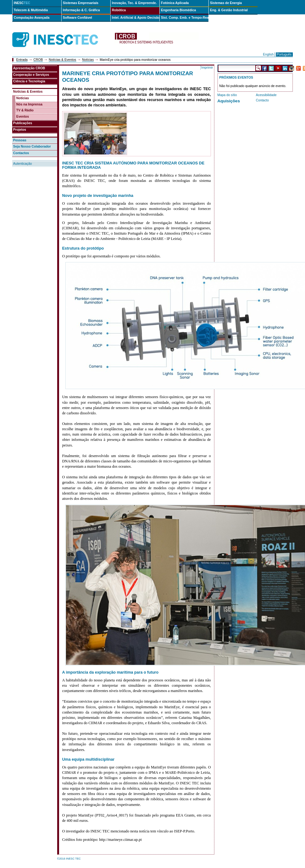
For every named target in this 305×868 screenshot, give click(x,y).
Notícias (88, 60)
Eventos (22, 117)
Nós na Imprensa (29, 104)
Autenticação (22, 164)
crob (157, 40)
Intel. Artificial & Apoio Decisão (136, 18)
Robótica (119, 10)
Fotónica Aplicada (175, 3)
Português (284, 54)
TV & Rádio (25, 110)
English (268, 54)
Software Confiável (77, 18)
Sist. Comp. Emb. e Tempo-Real (185, 18)
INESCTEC (62, 33)
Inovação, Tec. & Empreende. (134, 3)
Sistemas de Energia (226, 3)
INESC (22, 3)
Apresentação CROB (29, 68)
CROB (38, 60)
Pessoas (20, 140)
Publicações (23, 123)
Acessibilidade (266, 95)
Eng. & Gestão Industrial (229, 10)
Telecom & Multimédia (31, 10)
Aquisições (229, 101)
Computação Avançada (32, 18)
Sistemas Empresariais (81, 3)
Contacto (262, 100)
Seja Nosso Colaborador (32, 146)
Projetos (20, 130)
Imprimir (207, 68)
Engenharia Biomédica (178, 10)
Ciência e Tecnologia (29, 81)
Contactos (21, 153)
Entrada (22, 60)
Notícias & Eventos (62, 60)
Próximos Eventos (236, 78)
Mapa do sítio (227, 95)
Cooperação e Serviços (31, 75)
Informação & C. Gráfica (81, 10)
